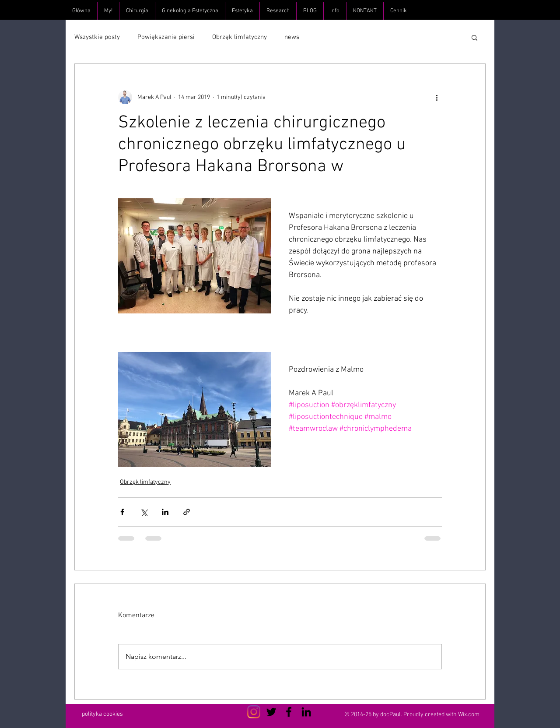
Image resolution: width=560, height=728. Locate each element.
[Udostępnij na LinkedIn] (165, 512)
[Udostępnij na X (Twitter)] (144, 512)
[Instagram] (254, 712)
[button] (474, 37)
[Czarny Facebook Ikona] (289, 712)
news (292, 37)
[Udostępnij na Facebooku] (122, 512)
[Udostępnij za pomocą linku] (187, 512)
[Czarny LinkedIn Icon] (306, 712)
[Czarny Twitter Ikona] (271, 712)
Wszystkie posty (97, 37)
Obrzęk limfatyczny (240, 37)
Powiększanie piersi (166, 37)
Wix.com (469, 715)
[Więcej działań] (437, 97)
